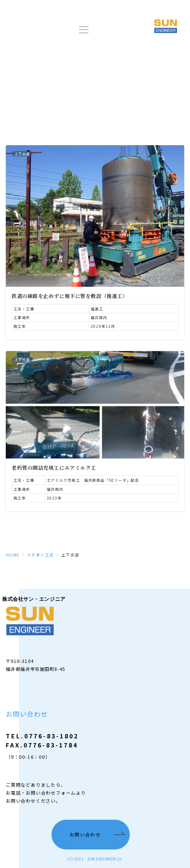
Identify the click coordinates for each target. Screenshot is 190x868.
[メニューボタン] (84, 30)
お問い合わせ (85, 835)
